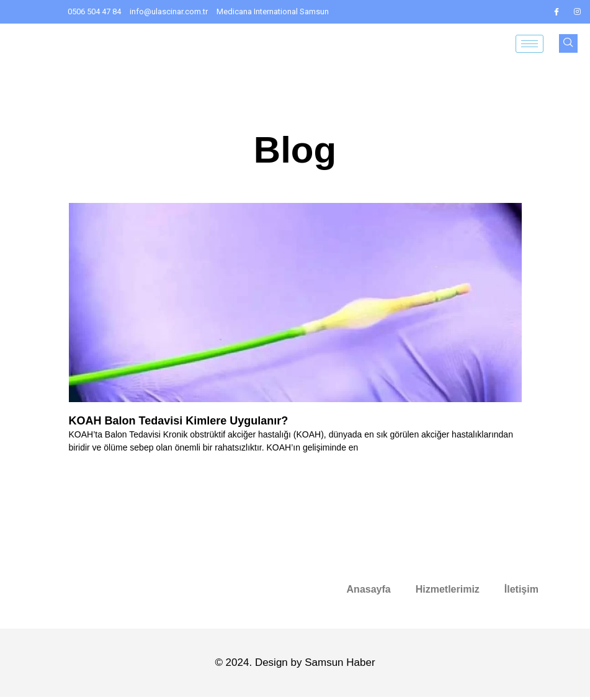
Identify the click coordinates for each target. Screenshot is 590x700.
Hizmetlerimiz (448, 589)
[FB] (556, 12)
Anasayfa (369, 589)
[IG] (578, 12)
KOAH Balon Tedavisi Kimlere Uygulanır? (179, 421)
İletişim (521, 589)
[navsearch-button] (568, 43)
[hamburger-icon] (530, 44)
